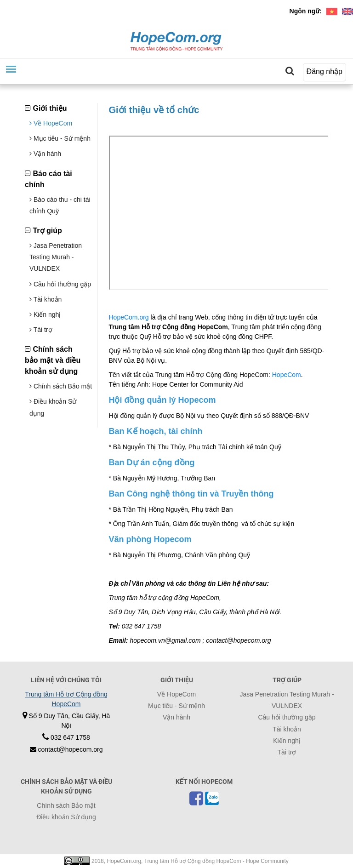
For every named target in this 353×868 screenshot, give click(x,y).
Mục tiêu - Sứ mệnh (60, 138)
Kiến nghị (45, 314)
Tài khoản (46, 299)
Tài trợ (41, 330)
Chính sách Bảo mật (61, 386)
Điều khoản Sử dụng (66, 817)
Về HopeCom (51, 123)
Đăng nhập (325, 71)
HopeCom (287, 375)
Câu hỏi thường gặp (60, 284)
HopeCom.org (129, 317)
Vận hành (45, 154)
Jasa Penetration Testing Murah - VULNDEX (56, 257)
